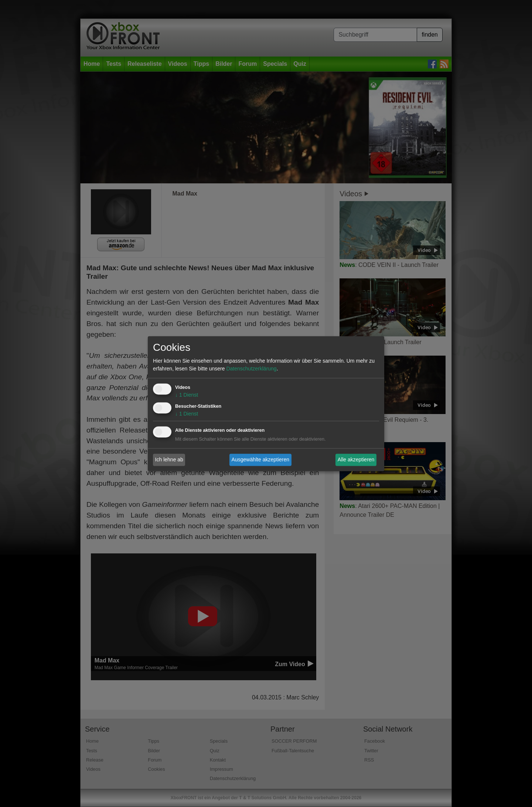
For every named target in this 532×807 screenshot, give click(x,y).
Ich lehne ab (169, 460)
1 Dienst (187, 395)
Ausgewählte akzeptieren (260, 460)
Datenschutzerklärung (251, 369)
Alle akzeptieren (356, 460)
